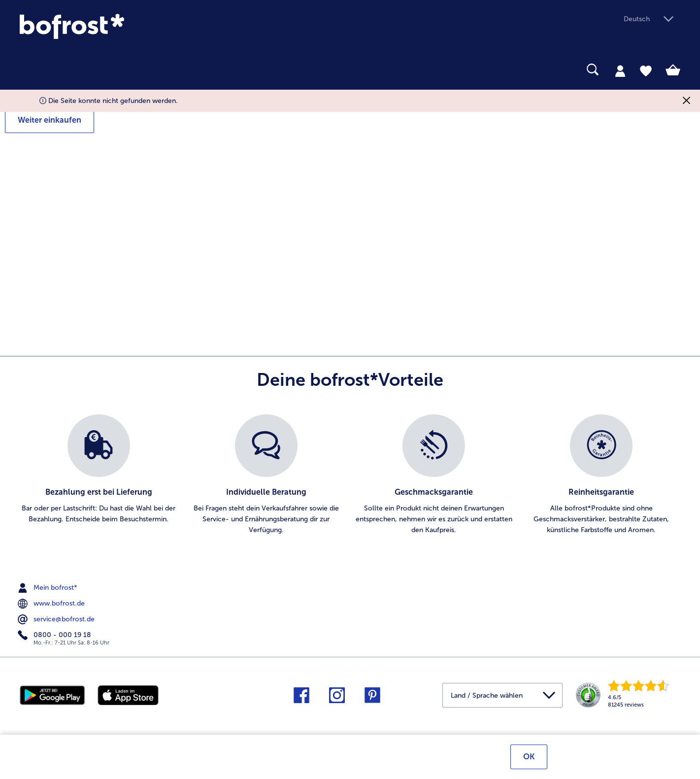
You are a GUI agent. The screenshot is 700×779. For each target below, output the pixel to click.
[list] (350, 475)
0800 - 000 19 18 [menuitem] (55, 635)
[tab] (620, 70)
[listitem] (99, 475)
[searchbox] (26, 70)
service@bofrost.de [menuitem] (57, 619)
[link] (119, 26)
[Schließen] (686, 101)
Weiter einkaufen (50, 120)
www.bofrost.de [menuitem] (52, 604)
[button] (652, 19)
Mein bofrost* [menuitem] (49, 588)
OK (529, 758)
